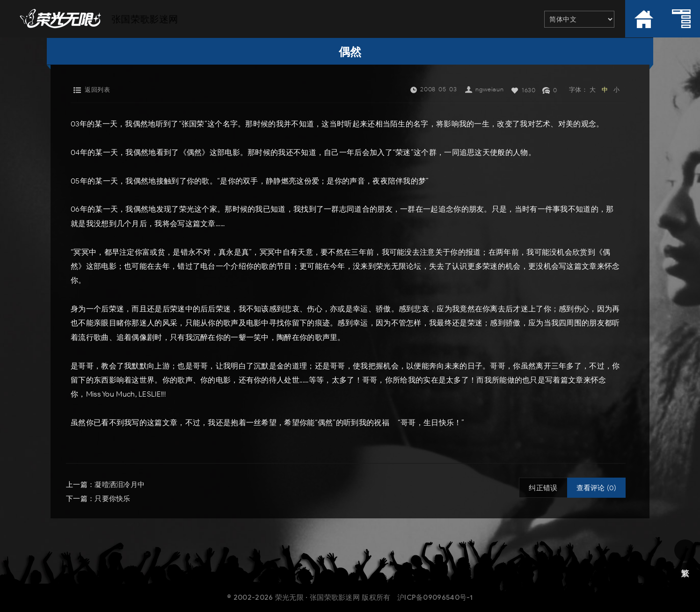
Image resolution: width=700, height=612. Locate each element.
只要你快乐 (113, 499)
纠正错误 (543, 488)
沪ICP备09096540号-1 (435, 597)
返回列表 (97, 90)
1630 (529, 90)
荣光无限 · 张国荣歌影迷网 (317, 597)
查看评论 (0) (596, 488)
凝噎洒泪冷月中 (120, 485)
